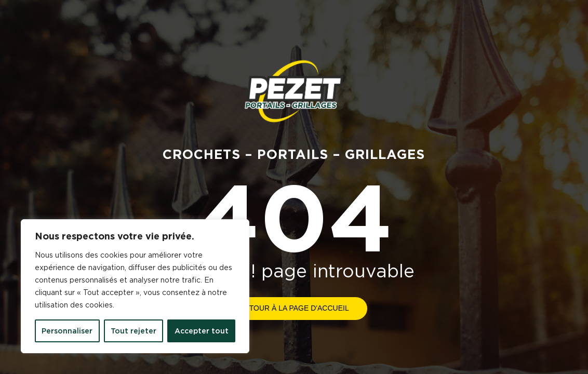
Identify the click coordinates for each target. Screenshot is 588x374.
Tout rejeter (133, 331)
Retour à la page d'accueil (294, 308)
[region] (135, 286)
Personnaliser (67, 331)
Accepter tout (202, 331)
